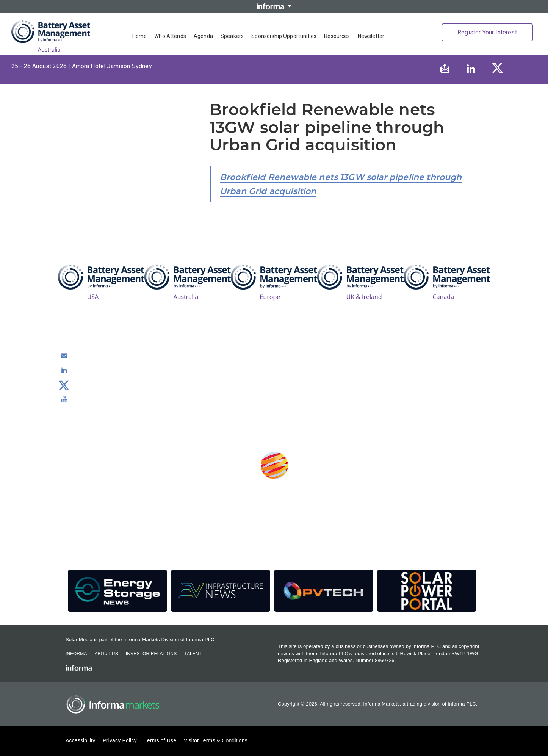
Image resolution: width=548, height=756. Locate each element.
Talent (193, 654)
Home (140, 36)
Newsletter (371, 36)
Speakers (232, 36)
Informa (76, 654)
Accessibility (80, 740)
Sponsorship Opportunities (284, 36)
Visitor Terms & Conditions (216, 740)
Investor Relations (151, 654)
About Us (106, 654)
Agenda (203, 36)
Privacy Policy (120, 740)
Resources (337, 36)
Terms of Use (160, 740)
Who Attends (170, 36)
